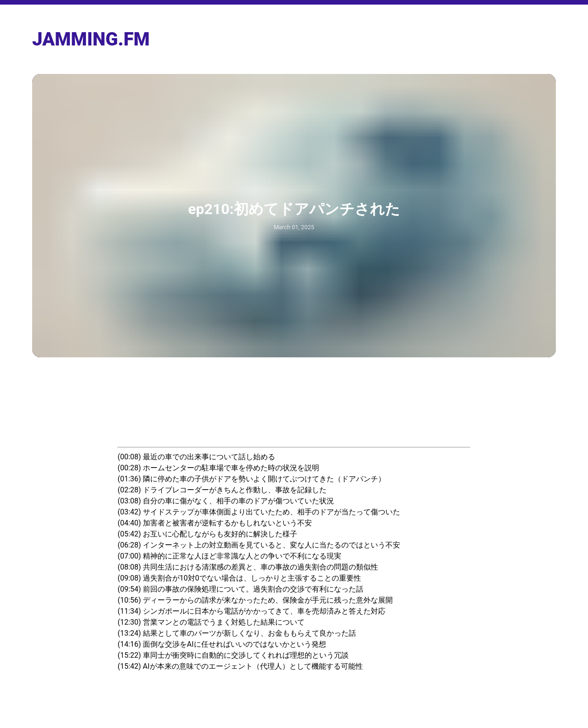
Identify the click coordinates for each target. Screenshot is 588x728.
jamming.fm (91, 39)
